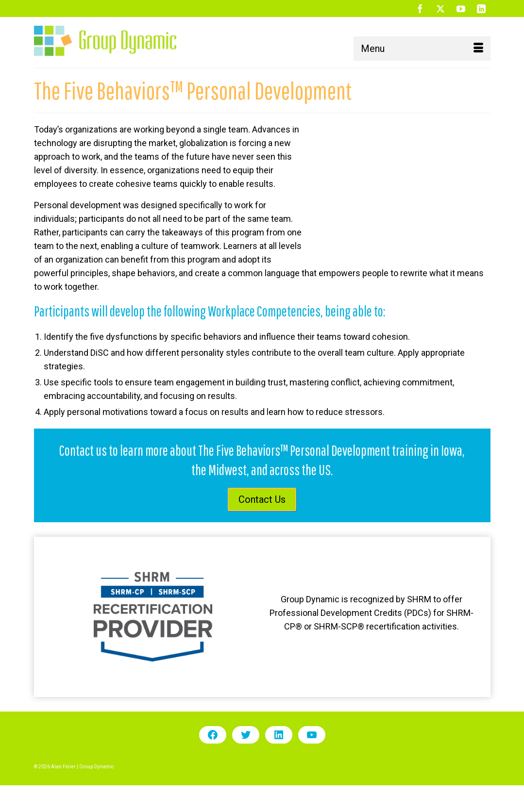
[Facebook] (420, 8)
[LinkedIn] (481, 8)
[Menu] (422, 49)
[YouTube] (461, 8)
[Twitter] (440, 8)
